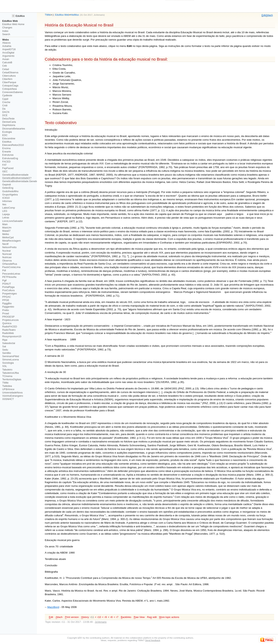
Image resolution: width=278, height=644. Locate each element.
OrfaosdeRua (10, 264)
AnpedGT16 (9, 49)
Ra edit (152, 617)
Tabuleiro (7, 370)
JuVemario (99, 15)
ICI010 (6, 198)
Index (5, 31)
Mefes (6, 234)
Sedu (5, 350)
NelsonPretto (9, 247)
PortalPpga (8, 287)
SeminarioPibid (11, 356)
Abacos (6, 43)
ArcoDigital (8, 53)
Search (6, 34)
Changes (7, 27)
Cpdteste (7, 95)
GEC (5, 171)
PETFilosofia (9, 277)
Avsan (6, 59)
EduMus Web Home (13, 24)
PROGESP (8, 317)
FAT (5, 165)
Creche (6, 102)
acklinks (126, 617)
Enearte (7, 152)
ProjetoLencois (11, 320)
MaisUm (7, 228)
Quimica (7, 323)
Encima (6, 148)
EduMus (18, 16)
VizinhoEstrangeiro (13, 396)
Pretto (6, 310)
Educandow (9, 138)
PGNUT (7, 284)
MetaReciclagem (12, 241)
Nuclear (7, 251)
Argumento (8, 56)
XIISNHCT (8, 399)
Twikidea (7, 386)
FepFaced (8, 168)
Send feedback (153, 640)
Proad (6, 313)
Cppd (5, 99)
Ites (4, 204)
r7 (117, 617)
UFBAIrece (8, 389)
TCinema (7, 376)
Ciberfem (7, 79)
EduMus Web (62, 15)
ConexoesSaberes (13, 92)
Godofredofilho (10, 191)
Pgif (4, 280)
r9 (106, 617)
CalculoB (7, 62)
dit (264, 15)
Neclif (5, 244)
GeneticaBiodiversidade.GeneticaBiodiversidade (29, 181)
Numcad (7, 254)
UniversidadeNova (12, 393)
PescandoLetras (11, 274)
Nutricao (7, 257)
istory (85, 617)
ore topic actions (169, 617)
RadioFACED (10, 327)
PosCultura (8, 290)
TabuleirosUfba (11, 373)
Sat (4, 346)
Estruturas (8, 155)
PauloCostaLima (11, 267)
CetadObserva (10, 72)
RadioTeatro (9, 330)
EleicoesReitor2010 (13, 145)
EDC (5, 135)
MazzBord (53, 607)
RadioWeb (8, 333)
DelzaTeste (8, 119)
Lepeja (6, 214)
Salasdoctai (9, 343)
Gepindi (7, 185)
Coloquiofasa (10, 89)
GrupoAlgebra (10, 195)
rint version (72, 617)
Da (4, 109)
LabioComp (9, 208)
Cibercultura (9, 76)
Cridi (5, 105)
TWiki (48, 15)
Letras (6, 218)
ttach (269, 15)
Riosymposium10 (12, 336)
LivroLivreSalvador (13, 221)
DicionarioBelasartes (14, 129)
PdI (4, 270)
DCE (5, 115)
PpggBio (7, 303)
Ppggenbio (8, 307)
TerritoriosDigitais (12, 379)
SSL (5, 366)
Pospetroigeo (10, 294)
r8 (111, 617)
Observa (7, 261)
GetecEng (8, 188)
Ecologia (7, 132)
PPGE (6, 300)
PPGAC (7, 297)
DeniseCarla (9, 122)
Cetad (6, 69)
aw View (139, 617)
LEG (5, 211)
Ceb (5, 66)
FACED (6, 162)
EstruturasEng (10, 158)
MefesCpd (8, 237)
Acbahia (7, 46)
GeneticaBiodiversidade (15, 175)
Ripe (5, 340)
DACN (6, 112)
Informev (7, 201)
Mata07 (6, 231)
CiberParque (9, 82)
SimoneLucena (11, 360)
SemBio (7, 353)
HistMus (75, 15)
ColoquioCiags (10, 86)
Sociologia (8, 363)
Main (5, 224)
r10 (99, 617)
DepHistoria (9, 125)
